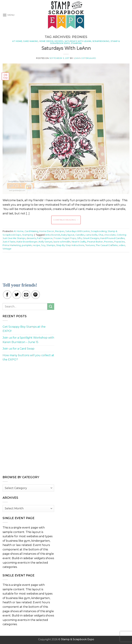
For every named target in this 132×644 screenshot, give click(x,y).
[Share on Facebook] (7, 295)
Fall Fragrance (45, 238)
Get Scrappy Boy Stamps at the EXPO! (24, 329)
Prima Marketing (12, 245)
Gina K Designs (91, 238)
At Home (17, 41)
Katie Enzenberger (27, 242)
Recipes (59, 41)
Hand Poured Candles (112, 238)
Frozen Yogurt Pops (65, 238)
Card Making (31, 41)
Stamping (76, 43)
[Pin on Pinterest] (36, 295)
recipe (36, 245)
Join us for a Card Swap (18, 349)
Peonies (109, 242)
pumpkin (27, 245)
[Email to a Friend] (26, 295)
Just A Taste (9, 242)
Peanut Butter (95, 242)
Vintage (7, 249)
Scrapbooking (101, 41)
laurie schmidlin (62, 242)
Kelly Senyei (45, 242)
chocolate (110, 235)
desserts (31, 238)
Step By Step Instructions (70, 245)
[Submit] (51, 307)
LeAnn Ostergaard (85, 58)
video (122, 245)
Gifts (79, 238)
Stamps (51, 245)
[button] (9, 15)
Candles (80, 235)
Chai (101, 235)
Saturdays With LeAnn (78, 41)
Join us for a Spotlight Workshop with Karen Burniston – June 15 (28, 340)
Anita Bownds (53, 235)
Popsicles (119, 242)
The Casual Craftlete (107, 245)
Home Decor (46, 41)
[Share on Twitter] (17, 295)
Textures (90, 245)
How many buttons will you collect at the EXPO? (28, 358)
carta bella (91, 235)
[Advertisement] (66, 265)
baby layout (68, 235)
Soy (43, 245)
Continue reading (66, 220)
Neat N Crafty (79, 242)
